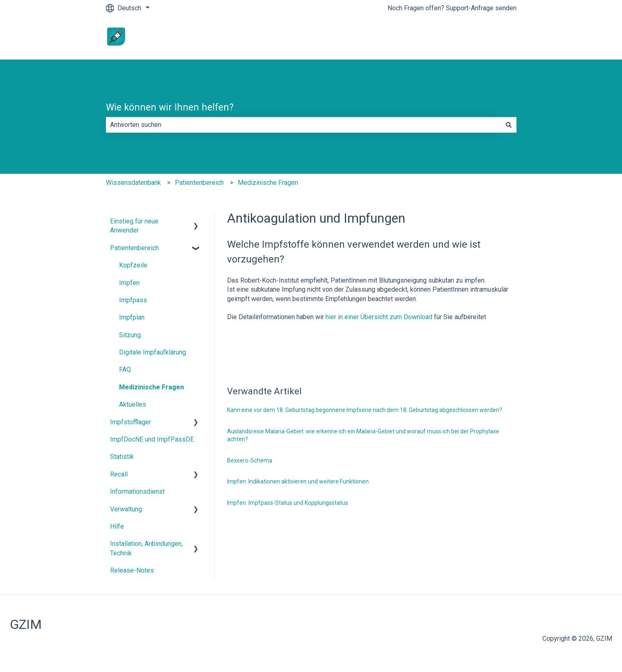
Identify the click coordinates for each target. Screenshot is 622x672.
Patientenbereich (199, 183)
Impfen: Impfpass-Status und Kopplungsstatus (288, 503)
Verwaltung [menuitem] (126, 509)
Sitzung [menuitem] (130, 335)
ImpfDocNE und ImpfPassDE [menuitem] (152, 439)
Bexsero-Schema (250, 460)
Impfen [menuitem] (129, 283)
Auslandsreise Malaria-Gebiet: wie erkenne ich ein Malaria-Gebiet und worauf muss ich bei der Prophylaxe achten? (363, 435)
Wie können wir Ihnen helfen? (170, 107)
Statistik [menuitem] (122, 457)
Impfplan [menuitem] (132, 317)
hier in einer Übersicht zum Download (380, 317)
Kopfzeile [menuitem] (133, 265)
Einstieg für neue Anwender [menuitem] (134, 226)
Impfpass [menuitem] (133, 300)
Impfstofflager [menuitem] (131, 422)
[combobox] (303, 125)
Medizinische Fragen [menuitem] (151, 387)
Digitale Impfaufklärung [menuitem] (153, 352)
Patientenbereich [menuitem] (134, 248)
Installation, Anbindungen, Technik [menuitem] (146, 548)
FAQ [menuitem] (125, 369)
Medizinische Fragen (268, 183)
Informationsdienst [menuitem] (137, 491)
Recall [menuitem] (119, 474)
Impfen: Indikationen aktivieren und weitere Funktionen (298, 481)
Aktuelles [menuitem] (133, 404)
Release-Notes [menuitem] (132, 570)
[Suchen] (509, 125)
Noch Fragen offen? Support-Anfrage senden (452, 8)
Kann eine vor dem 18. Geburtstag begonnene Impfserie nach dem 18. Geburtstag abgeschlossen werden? (365, 410)
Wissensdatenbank (133, 183)
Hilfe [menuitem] (117, 526)
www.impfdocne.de (481, 38)
